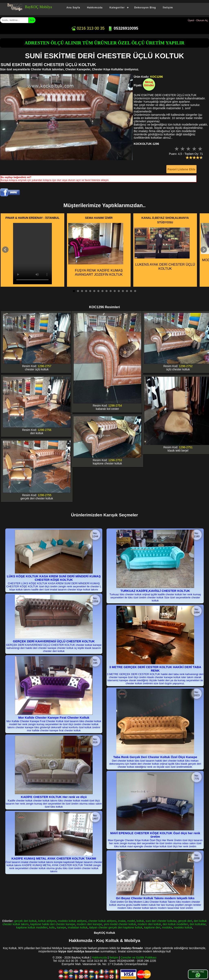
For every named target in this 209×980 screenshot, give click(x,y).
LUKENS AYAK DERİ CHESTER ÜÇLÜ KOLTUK (165, 249)
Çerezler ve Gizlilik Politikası (139, 958)
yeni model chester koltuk (120, 924)
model (131, 921)
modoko (167, 927)
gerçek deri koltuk (26, 921)
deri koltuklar (198, 924)
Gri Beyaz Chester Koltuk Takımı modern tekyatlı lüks (155, 898)
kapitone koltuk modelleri (32, 927)
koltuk (140, 921)
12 (119, 291)
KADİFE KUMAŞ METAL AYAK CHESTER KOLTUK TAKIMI (54, 858)
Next (204, 250)
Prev (5, 250)
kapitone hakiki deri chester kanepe (53, 924)
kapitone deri (152, 927)
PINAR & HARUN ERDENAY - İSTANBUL (33, 218)
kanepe (61, 927)
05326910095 (123, 28)
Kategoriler (117, 8)
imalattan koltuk (78, 927)
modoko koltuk (183, 927)
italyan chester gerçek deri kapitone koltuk (116, 927)
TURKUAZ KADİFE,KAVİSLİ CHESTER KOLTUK (155, 591)
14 (127, 291)
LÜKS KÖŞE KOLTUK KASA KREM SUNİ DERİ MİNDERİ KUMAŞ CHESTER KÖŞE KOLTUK (54, 578)
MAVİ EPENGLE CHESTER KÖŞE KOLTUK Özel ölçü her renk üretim (155, 835)
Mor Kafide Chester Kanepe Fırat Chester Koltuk (54, 718)
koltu (52, 927)
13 (123, 291)
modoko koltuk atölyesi (72, 921)
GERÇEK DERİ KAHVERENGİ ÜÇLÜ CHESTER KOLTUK (54, 641)
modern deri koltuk (149, 924)
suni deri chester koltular (161, 921)
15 (131, 291)
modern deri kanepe (89, 924)
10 (111, 291)
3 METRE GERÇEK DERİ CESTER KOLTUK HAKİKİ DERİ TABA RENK (155, 669)
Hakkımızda (95, 8)
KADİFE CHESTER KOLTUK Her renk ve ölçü (54, 797)
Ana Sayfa (73, 8)
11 (115, 291)
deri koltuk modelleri (175, 924)
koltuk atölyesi (47, 921)
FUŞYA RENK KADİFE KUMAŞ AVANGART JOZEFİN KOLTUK (96, 250)
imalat (122, 921)
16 (135, 291)
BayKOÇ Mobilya (38, 7)
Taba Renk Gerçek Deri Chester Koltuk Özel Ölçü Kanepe (155, 757)
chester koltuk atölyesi (102, 921)
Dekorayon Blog (145, 8)
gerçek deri (185, 921)
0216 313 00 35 (88, 28)
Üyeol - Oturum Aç (198, 20)
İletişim (168, 8)
